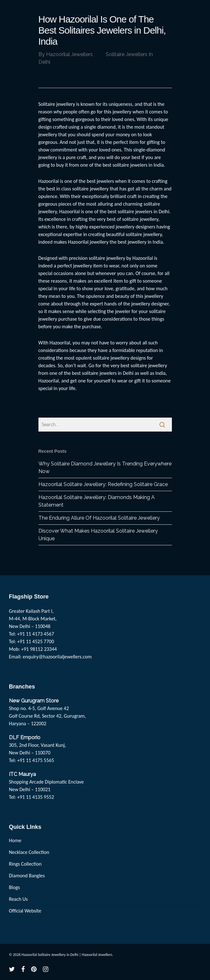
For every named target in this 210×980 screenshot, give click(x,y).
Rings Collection (25, 864)
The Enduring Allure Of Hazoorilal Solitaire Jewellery (99, 518)
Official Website (25, 911)
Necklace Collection (29, 852)
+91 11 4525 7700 (36, 641)
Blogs (14, 887)
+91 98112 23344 (39, 649)
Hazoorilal (60, 343)
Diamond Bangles (27, 876)
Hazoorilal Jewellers (69, 54)
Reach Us (18, 899)
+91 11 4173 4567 (36, 634)
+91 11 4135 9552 (36, 797)
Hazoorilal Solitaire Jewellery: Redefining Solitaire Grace (103, 484)
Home (15, 840)
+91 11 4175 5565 (36, 760)
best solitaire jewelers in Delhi (103, 373)
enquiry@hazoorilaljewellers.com (57, 657)
